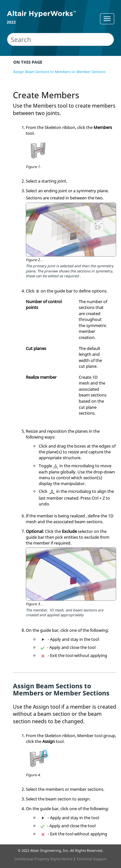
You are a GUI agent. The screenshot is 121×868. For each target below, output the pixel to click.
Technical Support (92, 859)
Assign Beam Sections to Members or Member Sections (59, 72)
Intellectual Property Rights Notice (44, 859)
